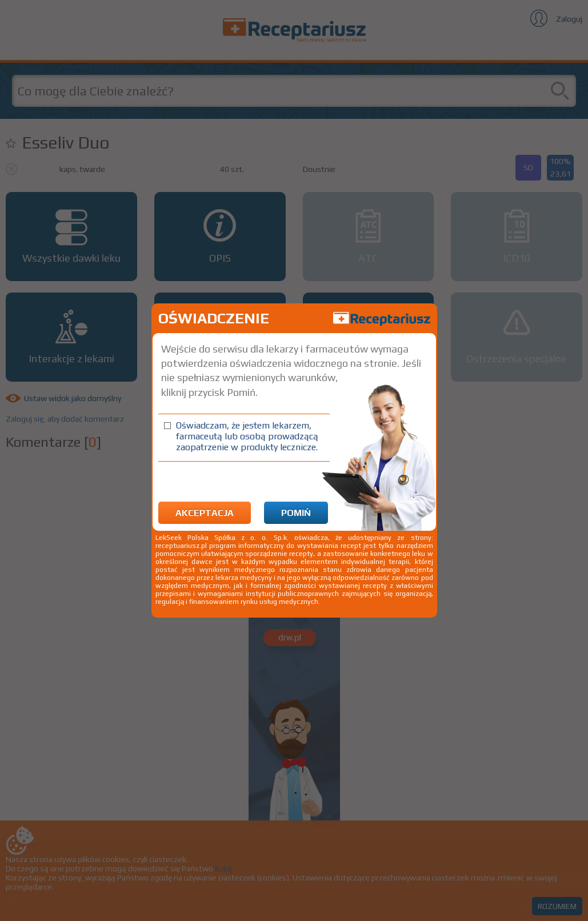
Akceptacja (205, 513)
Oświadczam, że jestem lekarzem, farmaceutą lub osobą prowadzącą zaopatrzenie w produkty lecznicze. (247, 436)
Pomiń (296, 513)
